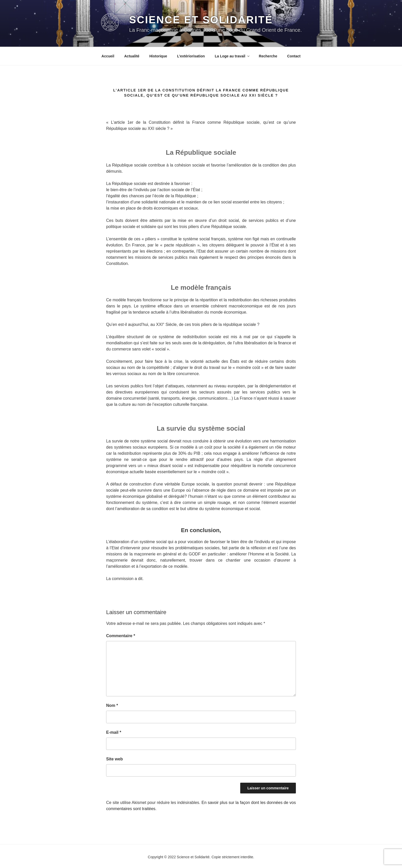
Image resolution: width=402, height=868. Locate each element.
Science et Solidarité (201, 20)
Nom (112, 705)
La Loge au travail (233, 56)
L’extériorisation (191, 56)
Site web (114, 759)
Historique (158, 56)
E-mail (114, 732)
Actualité (132, 56)
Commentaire (121, 636)
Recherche (268, 56)
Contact (294, 56)
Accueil (108, 56)
